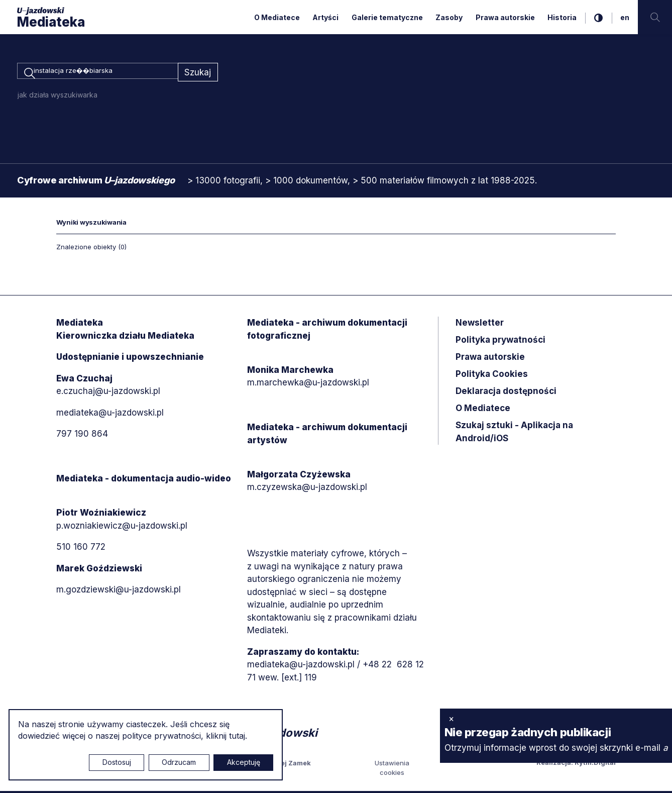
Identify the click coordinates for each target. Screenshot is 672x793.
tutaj (237, 736)
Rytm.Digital (595, 764)
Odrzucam (179, 762)
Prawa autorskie (505, 17)
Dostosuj (117, 762)
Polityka (492, 376)
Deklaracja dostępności (506, 393)
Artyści (325, 17)
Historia (562, 17)
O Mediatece (277, 17)
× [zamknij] (451, 719)
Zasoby (449, 17)
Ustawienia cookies (392, 769)
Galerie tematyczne (387, 17)
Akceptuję (244, 762)
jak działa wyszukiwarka (58, 97)
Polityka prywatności (500, 342)
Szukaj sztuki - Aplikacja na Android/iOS (514, 434)
